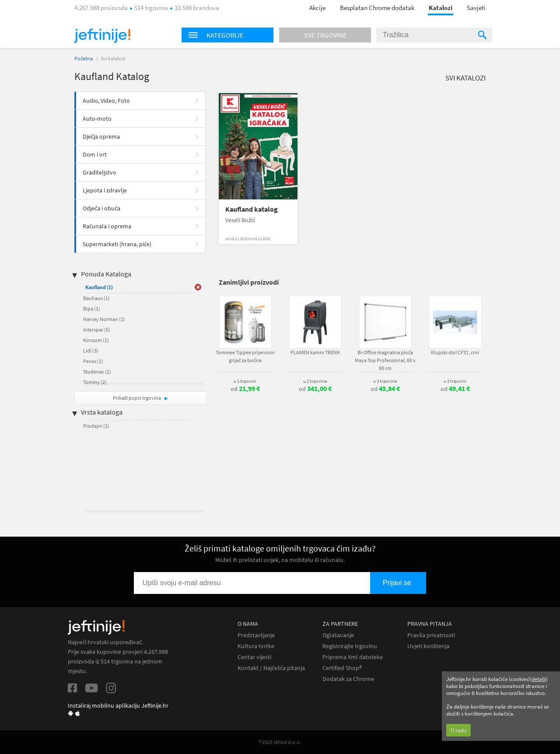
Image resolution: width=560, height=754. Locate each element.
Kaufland (99, 287)
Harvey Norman (104, 319)
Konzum (96, 340)
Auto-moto (97, 119)
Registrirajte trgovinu (350, 646)
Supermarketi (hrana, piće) (117, 244)
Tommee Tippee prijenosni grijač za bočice (245, 356)
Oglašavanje (338, 635)
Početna (84, 58)
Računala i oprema (107, 226)
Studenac (97, 372)
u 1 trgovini (245, 381)
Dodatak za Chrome (348, 679)
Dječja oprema (101, 136)
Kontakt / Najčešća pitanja (271, 668)
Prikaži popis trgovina (137, 398)
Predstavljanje (256, 635)
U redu (458, 730)
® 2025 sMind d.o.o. (280, 742)
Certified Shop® (342, 668)
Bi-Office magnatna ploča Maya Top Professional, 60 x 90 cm (385, 360)
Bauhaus (96, 298)
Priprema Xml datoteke (353, 657)
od (245, 389)
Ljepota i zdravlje (105, 190)
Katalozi (441, 8)
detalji (539, 679)
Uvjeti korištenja (428, 646)
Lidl (91, 351)
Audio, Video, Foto (106, 101)
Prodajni (96, 426)
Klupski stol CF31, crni (455, 352)
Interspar (97, 330)
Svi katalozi (465, 78)
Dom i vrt (95, 154)
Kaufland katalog (252, 209)
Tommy (95, 382)
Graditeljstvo (100, 172)
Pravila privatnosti (431, 635)
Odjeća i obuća (101, 208)
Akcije (317, 8)
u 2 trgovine (315, 381)
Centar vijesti (254, 657)
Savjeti (476, 8)
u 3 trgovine (385, 381)
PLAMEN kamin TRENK (315, 352)
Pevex (93, 361)
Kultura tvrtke (256, 646)
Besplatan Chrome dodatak (377, 8)
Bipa (92, 309)
